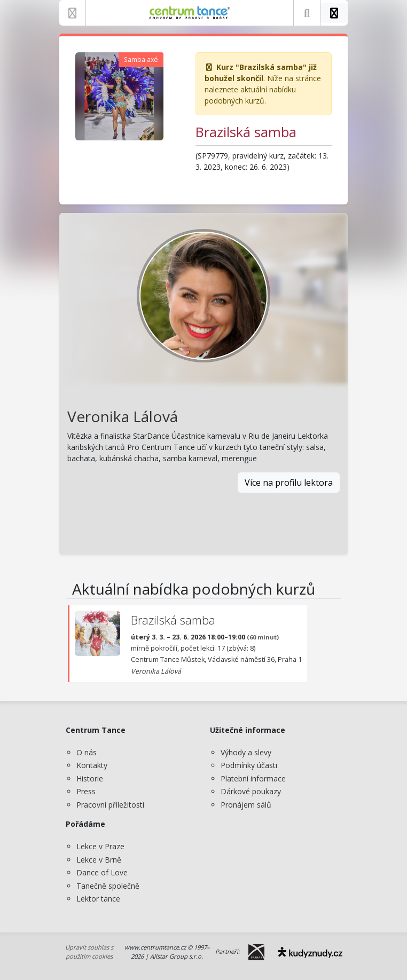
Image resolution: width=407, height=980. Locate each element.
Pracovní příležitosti (110, 805)
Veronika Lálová (123, 416)
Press (86, 791)
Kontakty (92, 765)
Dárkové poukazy (251, 791)
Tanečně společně (108, 886)
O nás (87, 752)
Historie (90, 779)
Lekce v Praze (100, 846)
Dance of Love (102, 872)
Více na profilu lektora (289, 483)
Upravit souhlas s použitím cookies (89, 952)
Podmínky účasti (249, 765)
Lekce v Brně (99, 860)
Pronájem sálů (246, 805)
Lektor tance (98, 899)
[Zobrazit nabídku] (72, 13)
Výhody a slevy (246, 752)
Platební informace (253, 779)
